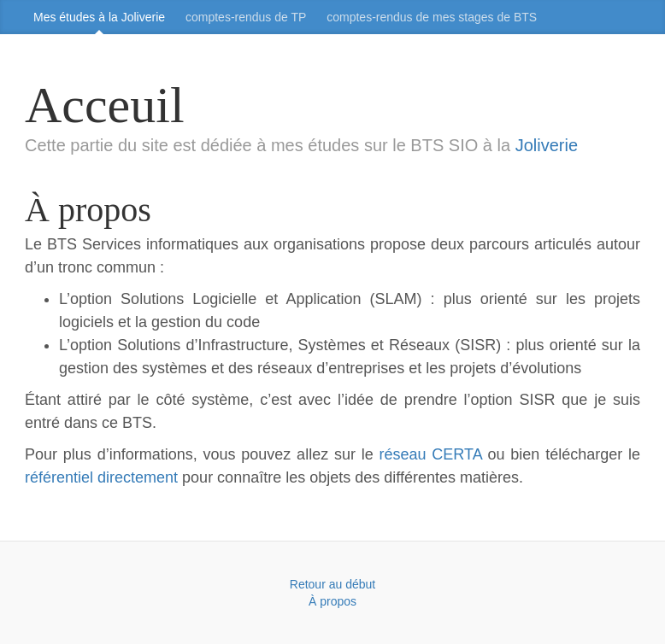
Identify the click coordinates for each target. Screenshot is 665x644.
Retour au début (332, 584)
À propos (332, 601)
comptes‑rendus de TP (246, 17)
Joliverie (547, 145)
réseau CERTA (431, 454)
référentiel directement (101, 477)
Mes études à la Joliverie (99, 17)
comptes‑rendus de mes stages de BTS (432, 17)
